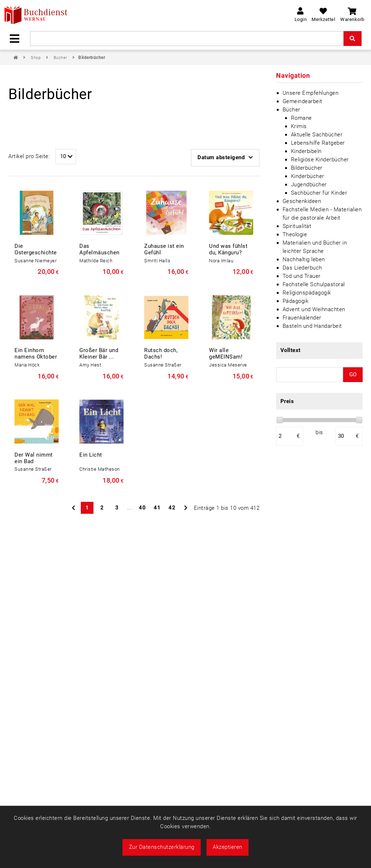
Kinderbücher (308, 176)
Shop (36, 58)
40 (142, 508)
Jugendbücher (309, 185)
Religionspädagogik (307, 293)
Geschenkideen (302, 201)
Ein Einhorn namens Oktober (36, 353)
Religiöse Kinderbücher (320, 160)
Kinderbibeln (306, 151)
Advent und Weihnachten (314, 309)
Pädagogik (296, 301)
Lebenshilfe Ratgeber (318, 143)
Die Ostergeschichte (36, 249)
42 (172, 508)
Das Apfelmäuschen (99, 249)
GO (353, 374)
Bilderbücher (92, 58)
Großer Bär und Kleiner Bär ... (99, 353)
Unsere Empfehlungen (311, 93)
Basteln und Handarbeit (312, 326)
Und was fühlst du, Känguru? (228, 249)
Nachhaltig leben (304, 259)
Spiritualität (297, 226)
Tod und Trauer (302, 276)
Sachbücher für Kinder (319, 193)
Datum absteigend (225, 157)
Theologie (295, 234)
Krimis (299, 126)
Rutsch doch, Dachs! (161, 353)
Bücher (61, 58)
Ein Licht (91, 455)
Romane (301, 118)
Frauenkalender (302, 318)
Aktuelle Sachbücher (317, 135)
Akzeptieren (228, 847)
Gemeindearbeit (303, 101)
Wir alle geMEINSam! (226, 353)
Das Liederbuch (302, 268)
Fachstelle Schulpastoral (314, 284)
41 (157, 508)
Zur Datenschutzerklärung (162, 847)
